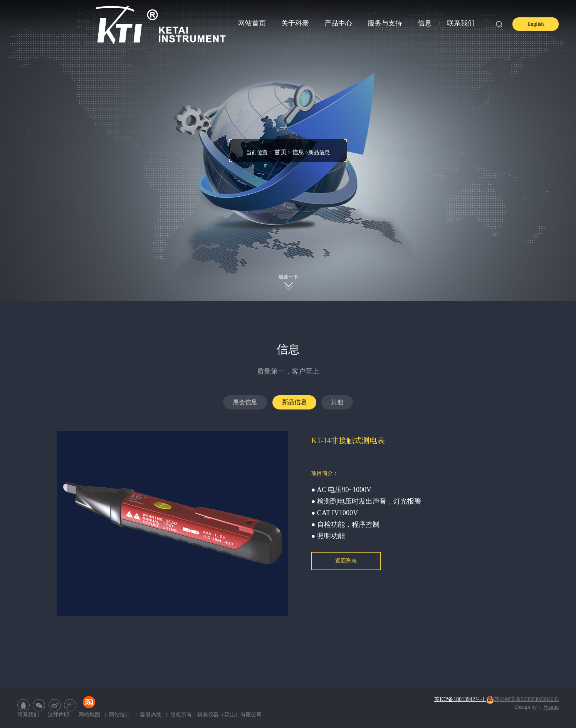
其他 (337, 402)
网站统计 (121, 715)
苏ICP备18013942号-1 (460, 699)
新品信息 (294, 402)
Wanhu (551, 707)
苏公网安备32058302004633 (522, 699)
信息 (425, 23)
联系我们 (461, 23)
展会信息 (245, 402)
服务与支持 (385, 23)
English (536, 24)
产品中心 (338, 23)
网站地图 (90, 715)
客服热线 (151, 715)
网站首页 (252, 23)
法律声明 (59, 715)
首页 (280, 152)
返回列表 (346, 561)
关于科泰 (295, 23)
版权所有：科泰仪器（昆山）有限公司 (216, 715)
